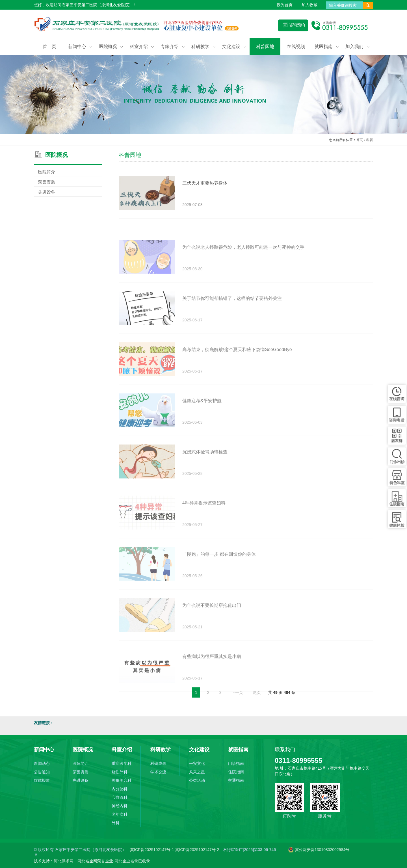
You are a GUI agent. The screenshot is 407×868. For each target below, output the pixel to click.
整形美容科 (122, 780)
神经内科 (120, 806)
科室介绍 (142, 46)
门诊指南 (236, 763)
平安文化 (197, 763)
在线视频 (296, 46)
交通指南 (236, 780)
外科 (116, 823)
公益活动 (197, 780)
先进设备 (68, 192)
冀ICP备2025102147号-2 (197, 850)
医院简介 (68, 172)
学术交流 (158, 772)
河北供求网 (64, 861)
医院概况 (111, 46)
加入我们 (358, 46)
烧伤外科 (120, 772)
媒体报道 (42, 780)
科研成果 (158, 763)
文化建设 (234, 46)
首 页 (49, 46)
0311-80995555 (298, 760)
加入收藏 (309, 5)
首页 (360, 140)
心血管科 (120, 797)
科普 (370, 140)
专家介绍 (173, 46)
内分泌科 (120, 789)
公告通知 (42, 772)
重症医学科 (122, 763)
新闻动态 (42, 763)
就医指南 (327, 46)
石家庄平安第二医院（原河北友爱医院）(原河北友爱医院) (140, 25)
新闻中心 (80, 46)
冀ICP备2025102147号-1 (153, 850)
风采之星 (197, 772)
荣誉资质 (68, 182)
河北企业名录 (126, 861)
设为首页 (285, 5)
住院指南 (236, 772)
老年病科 (120, 814)
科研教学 (203, 46)
